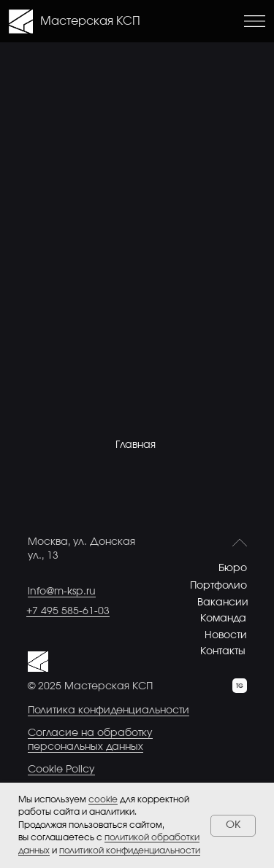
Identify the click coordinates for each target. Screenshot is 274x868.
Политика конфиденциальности (109, 710)
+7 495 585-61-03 (68, 611)
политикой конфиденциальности (130, 850)
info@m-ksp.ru (62, 592)
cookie (103, 799)
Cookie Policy (61, 770)
